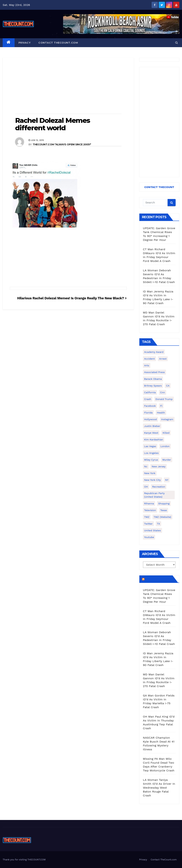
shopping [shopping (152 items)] (164, 503)
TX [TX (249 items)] (158, 524)
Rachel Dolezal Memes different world (53, 124)
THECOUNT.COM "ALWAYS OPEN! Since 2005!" (62, 144)
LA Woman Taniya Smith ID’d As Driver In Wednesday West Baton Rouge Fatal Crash (159, 788)
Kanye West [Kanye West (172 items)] (151, 433)
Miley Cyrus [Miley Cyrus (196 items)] (151, 460)
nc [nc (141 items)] (146, 466)
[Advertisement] (68, 86)
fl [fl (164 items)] (161, 406)
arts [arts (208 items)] (147, 365)
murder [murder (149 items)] (167, 460)
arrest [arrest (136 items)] (163, 359)
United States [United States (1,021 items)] (152, 530)
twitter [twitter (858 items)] (148, 524)
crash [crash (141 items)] (148, 399)
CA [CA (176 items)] (168, 386)
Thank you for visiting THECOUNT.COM (24, 860)
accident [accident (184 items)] (149, 359)
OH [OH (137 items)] (146, 487)
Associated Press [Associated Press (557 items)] (154, 372)
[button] (177, 43)
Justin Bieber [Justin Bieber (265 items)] (152, 426)
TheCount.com (158, 579)
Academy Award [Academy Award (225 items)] (154, 352)
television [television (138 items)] (150, 510)
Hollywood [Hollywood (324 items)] (150, 419)
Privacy (25, 43)
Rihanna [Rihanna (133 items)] (149, 503)
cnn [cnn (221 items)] (163, 392)
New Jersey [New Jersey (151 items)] (159, 466)
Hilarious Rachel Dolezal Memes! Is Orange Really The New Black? (72, 298)
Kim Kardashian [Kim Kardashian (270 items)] (154, 439)
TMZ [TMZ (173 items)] (147, 517)
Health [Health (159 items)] (161, 413)
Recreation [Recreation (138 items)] (159, 487)
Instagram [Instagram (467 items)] (167, 419)
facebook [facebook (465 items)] (150, 406)
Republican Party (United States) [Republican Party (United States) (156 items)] (154, 495)
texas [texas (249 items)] (164, 510)
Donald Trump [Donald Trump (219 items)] (164, 399)
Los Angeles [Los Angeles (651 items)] (151, 453)
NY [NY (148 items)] (167, 480)
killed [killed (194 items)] (166, 433)
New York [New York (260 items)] (150, 473)
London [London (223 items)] (165, 446)
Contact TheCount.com (58, 43)
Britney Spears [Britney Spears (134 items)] (153, 386)
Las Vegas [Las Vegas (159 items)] (150, 446)
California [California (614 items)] (150, 392)
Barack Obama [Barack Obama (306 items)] (153, 379)
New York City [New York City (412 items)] (152, 480)
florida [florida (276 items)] (148, 413)
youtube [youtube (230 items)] (149, 537)
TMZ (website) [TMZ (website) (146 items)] (162, 517)
